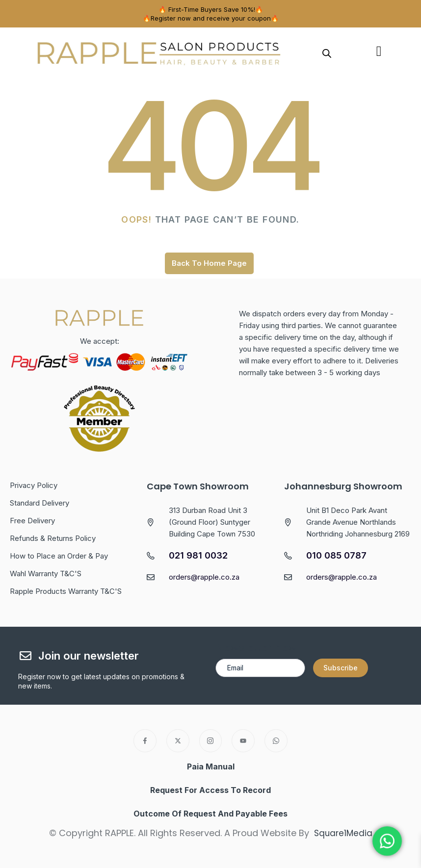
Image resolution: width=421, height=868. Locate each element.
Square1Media (343, 833)
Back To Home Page (209, 263)
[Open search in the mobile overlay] (327, 52)
